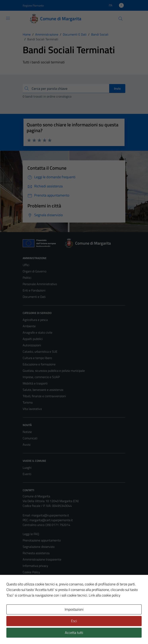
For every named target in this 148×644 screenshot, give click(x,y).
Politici (27, 278)
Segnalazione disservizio (39, 547)
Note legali (30, 578)
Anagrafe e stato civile (37, 332)
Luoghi (27, 468)
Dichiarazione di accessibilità (41, 585)
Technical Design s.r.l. (50, 632)
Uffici (26, 265)
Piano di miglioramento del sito (43, 591)
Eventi (27, 474)
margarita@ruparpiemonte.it (50, 515)
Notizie (27, 432)
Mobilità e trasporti (35, 383)
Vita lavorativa (32, 409)
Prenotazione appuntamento (42, 540)
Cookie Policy (31, 572)
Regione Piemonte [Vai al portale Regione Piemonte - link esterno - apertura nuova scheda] (33, 5)
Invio (117, 88)
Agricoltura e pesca (35, 320)
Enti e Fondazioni (34, 290)
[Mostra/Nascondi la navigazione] (8, 18)
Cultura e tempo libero (37, 358)
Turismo (28, 402)
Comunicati (30, 438)
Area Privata (31, 608)
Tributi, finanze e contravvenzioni (44, 396)
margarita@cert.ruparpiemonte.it (51, 520)
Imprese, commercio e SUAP (41, 377)
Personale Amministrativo (40, 284)
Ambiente (29, 326)
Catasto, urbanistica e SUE (40, 352)
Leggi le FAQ (31, 534)
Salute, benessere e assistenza (43, 390)
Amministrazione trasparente (42, 559)
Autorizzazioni (32, 345)
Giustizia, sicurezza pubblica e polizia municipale (54, 371)
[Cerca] (121, 19)
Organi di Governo (35, 271)
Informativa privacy (35, 566)
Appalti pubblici (33, 339)
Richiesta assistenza (36, 553)
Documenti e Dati (34, 297)
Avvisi (27, 445)
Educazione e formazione (39, 364)
